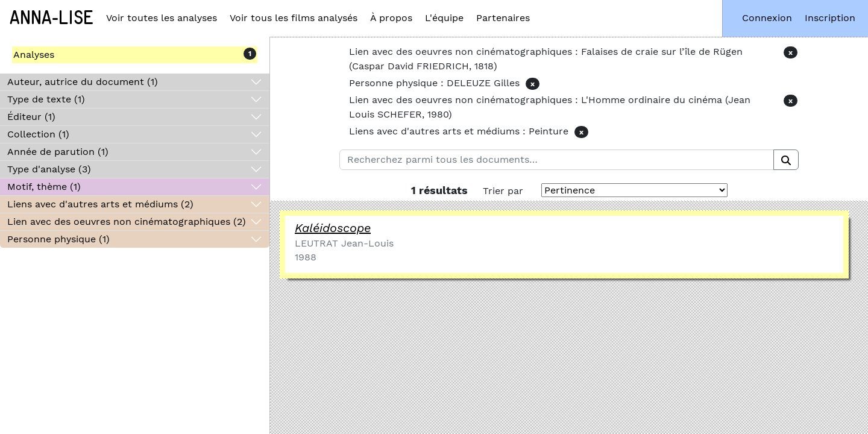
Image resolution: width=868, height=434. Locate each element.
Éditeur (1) (31, 117)
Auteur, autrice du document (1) (83, 82)
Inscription (830, 18)
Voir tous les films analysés (294, 18)
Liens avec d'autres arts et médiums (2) (100, 204)
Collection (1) (38, 134)
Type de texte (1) (46, 99)
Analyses (34, 55)
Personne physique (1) (58, 239)
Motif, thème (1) (44, 187)
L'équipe (444, 18)
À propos (391, 18)
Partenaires (503, 18)
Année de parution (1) (58, 152)
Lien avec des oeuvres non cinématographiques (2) (127, 222)
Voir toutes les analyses (162, 18)
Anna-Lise (52, 18)
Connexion (767, 18)
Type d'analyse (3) (49, 169)
